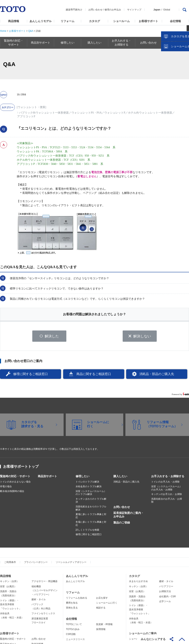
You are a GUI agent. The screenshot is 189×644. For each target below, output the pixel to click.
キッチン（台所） (9, 583)
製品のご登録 (122, 524)
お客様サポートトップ (21, 468)
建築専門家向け (74, 10)
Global (167, 10)
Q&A (31, 31)
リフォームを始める (77, 599)
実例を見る (72, 609)
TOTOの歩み (73, 631)
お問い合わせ (95, 10)
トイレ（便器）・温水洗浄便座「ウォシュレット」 (11, 606)
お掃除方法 (165, 593)
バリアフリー (166, 588)
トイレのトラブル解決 (87, 483)
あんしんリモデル (41, 21)
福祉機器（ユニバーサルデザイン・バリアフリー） (44, 592)
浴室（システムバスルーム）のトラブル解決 (91, 494)
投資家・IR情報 (104, 625)
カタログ (94, 21)
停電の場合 (6, 488)
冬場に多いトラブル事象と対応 (91, 525)
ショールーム (121, 21)
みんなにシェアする (153, 639)
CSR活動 (71, 636)
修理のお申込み (113, 10)
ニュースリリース (75, 641)
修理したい (82, 478)
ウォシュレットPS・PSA (87, 113)
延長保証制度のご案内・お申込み (129, 516)
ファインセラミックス (43, 615)
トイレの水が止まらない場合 (15, 483)
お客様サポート (148, 21)
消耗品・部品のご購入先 (157, 375)
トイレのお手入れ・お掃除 (165, 483)
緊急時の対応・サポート (15, 478)
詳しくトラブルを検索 (87, 531)
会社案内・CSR (167, 598)
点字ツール (165, 603)
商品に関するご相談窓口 (94, 375)
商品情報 (14, 21)
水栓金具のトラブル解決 (89, 488)
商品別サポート (47, 478)
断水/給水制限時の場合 (12, 492)
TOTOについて (74, 625)
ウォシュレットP (115, 113)
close (184, 64)
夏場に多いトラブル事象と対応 (91, 517)
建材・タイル (39, 601)
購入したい (120, 478)
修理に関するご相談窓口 (31, 375)
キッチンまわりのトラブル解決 (91, 502)
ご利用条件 (10, 563)
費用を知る (72, 604)
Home (3, 31)
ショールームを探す (176, 84)
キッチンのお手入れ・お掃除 (167, 496)
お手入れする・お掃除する (168, 478)
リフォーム (68, 21)
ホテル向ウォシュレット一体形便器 (150, 113)
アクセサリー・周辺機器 (44, 583)
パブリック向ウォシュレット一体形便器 (44, 113)
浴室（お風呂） (8, 588)
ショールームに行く (107, 604)
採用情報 (101, 631)
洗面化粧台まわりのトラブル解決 (91, 510)
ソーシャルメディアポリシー (71, 563)
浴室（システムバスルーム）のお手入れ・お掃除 (167, 489)
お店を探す (102, 599)
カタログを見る (173, 74)
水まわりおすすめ (138, 583)
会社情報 (175, 21)
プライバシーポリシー (36, 563)
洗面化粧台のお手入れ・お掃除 (167, 502)
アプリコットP (26, 116)
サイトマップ (134, 10)
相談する (101, 609)
